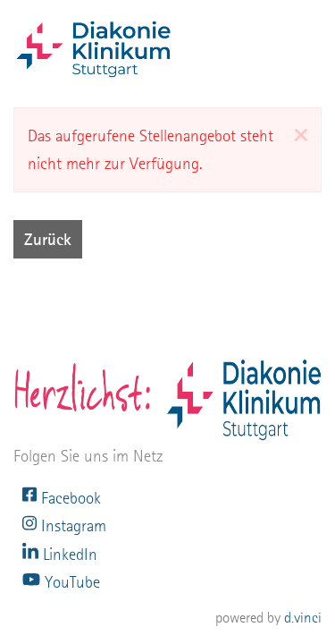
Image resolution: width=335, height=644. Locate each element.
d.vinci (303, 618)
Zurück (48, 239)
